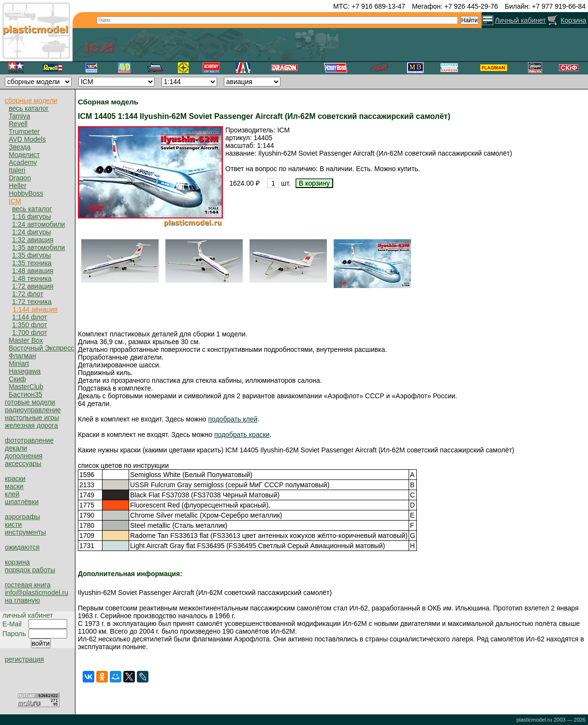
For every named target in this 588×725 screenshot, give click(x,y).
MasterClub (26, 387)
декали (16, 448)
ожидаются (22, 547)
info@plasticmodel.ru (37, 593)
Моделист (24, 155)
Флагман (22, 356)
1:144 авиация (35, 309)
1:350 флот (29, 325)
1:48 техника (32, 278)
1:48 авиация (33, 271)
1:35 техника (32, 263)
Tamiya (19, 116)
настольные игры (32, 418)
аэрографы (22, 517)
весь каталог (29, 108)
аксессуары (23, 464)
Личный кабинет (520, 20)
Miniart (19, 363)
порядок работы (30, 570)
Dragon (20, 178)
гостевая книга (28, 585)
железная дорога (31, 425)
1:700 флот (29, 333)
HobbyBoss (26, 193)
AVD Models (27, 139)
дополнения (24, 456)
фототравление (29, 440)
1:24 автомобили (38, 224)
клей (12, 494)
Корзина (573, 20)
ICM (15, 201)
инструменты (25, 532)
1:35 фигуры (31, 255)
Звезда (20, 147)
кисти (13, 524)
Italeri (17, 170)
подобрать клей (233, 419)
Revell (18, 124)
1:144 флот (29, 317)
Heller (18, 186)
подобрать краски (242, 435)
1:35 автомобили (38, 247)
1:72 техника (32, 302)
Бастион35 (25, 394)
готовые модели (30, 402)
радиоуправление (33, 410)
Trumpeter (24, 131)
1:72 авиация (33, 286)
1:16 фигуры (31, 217)
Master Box (26, 340)
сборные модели (31, 101)
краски (15, 478)
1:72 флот (28, 294)
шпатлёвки (22, 502)
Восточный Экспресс (41, 348)
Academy (23, 162)
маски (14, 486)
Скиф (17, 379)
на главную (22, 600)
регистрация (24, 659)
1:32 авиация (33, 240)
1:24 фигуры (31, 232)
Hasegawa (25, 371)
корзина (17, 562)
